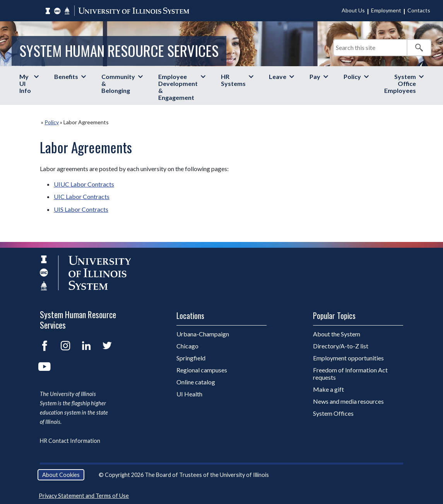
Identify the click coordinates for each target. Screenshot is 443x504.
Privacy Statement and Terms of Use (84, 496)
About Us (353, 10)
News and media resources (348, 401)
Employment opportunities (348, 358)
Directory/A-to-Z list (341, 346)
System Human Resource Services (119, 51)
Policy (352, 76)
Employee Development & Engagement (178, 87)
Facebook (44, 346)
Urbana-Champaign (203, 334)
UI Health (189, 394)
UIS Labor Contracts (81, 209)
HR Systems (233, 80)
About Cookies (61, 475)
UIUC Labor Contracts (84, 184)
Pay (315, 76)
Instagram (65, 346)
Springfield (191, 358)
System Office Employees (400, 83)
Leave (278, 76)
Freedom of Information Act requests (350, 374)
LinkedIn (86, 346)
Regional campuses (202, 370)
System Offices (333, 413)
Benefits (66, 76)
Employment (386, 10)
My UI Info (25, 83)
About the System (337, 334)
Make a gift (328, 389)
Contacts (419, 10)
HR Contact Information (70, 441)
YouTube (44, 367)
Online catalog (196, 382)
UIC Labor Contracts (82, 196)
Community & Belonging (118, 83)
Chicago (187, 346)
